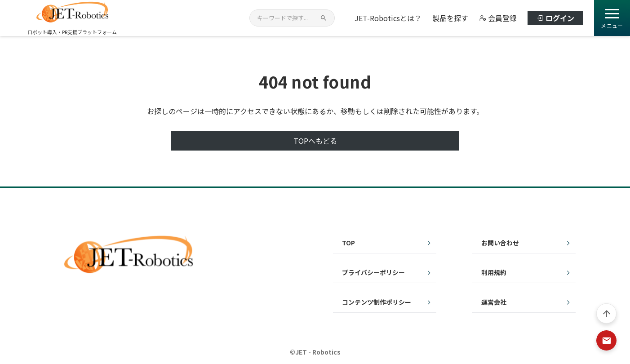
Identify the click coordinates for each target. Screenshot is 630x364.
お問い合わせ (500, 243)
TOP (348, 243)
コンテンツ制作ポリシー (377, 302)
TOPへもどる (315, 141)
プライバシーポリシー (373, 272)
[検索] (324, 18)
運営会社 (494, 302)
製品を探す (450, 18)
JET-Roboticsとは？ (388, 18)
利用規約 (494, 272)
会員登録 (498, 18)
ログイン (555, 18)
